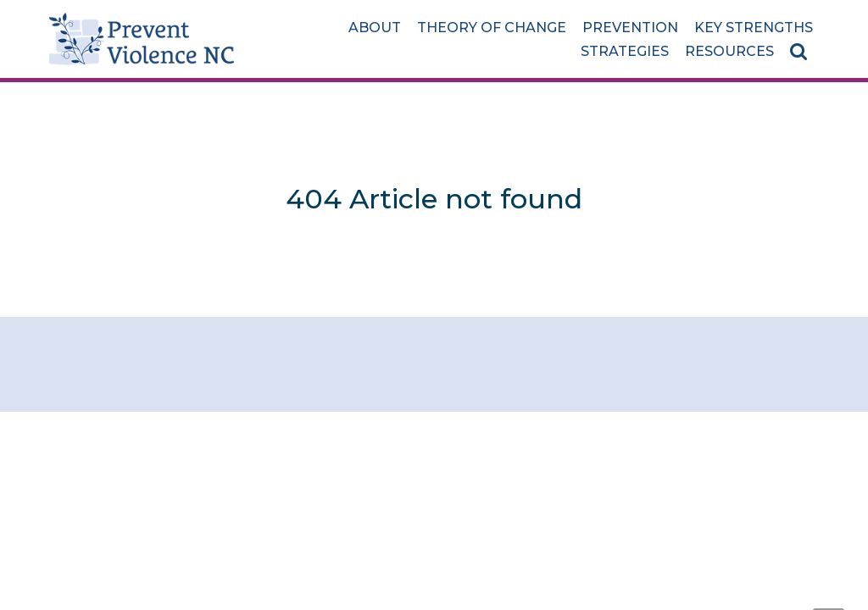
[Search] (802, 51)
